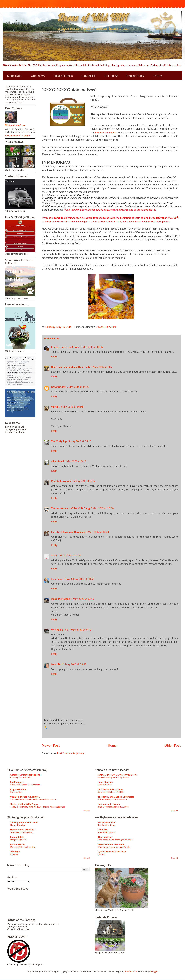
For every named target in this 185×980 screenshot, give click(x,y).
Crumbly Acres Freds (21, 777)
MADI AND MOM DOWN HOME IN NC (117, 775)
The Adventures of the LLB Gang (70, 508)
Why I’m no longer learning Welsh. (114, 847)
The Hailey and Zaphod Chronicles (116, 797)
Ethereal (14, 854)
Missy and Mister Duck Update (25, 785)
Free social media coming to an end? (115, 840)
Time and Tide (105, 837)
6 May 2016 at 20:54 (69, 555)
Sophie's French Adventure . (25, 797)
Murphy (55, 407)
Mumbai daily (17, 837)
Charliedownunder (62, 481)
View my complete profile (18, 136)
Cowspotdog (58, 387)
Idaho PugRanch (60, 599)
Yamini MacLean (17, 125)
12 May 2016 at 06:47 (74, 664)
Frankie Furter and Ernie (65, 347)
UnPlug (101, 854)
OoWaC (100, 327)
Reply (54, 357)
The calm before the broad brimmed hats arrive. (33, 799)
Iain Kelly (103, 830)
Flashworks (131, 971)
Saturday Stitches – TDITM (111, 792)
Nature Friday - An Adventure (112, 799)
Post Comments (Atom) (70, 753)
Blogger (154, 971)
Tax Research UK (107, 822)
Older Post (173, 745)
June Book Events (106, 832)
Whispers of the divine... (22, 832)
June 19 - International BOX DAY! (113, 807)
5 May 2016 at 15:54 (84, 481)
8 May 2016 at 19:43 (80, 630)
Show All (87, 810)
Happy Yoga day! (18, 840)
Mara (54, 555)
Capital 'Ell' (89, 76)
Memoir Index (135, 76)
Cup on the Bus (18, 789)
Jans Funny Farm (61, 579)
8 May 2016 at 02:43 (82, 599)
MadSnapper (17, 782)
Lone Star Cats (106, 782)
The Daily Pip (59, 441)
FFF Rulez (111, 76)
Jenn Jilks (56, 664)
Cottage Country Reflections (25, 775)
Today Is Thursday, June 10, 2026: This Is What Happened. (38, 807)
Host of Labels (63, 76)
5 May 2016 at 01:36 (92, 347)
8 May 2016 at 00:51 (82, 579)
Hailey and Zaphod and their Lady (71, 367)
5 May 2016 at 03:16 (78, 387)
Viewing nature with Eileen (24, 822)
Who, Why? (38, 76)
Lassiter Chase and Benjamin (68, 532)
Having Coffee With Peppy (24, 804)
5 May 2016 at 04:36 (72, 407)
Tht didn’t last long (107, 825)
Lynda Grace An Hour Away (112, 852)
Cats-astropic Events (109, 804)
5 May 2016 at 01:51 (102, 367)
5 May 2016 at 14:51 (75, 461)
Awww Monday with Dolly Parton (114, 777)
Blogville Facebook (106, 133)
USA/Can (111, 327)
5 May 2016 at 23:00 (102, 508)
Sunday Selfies (105, 785)
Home (112, 745)
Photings (15, 852)
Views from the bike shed (111, 844)
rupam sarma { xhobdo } (23, 830)
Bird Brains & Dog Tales (110, 789)
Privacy (158, 76)
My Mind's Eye (59, 630)
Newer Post (51, 745)
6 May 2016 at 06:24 (97, 532)
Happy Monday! (18, 825)
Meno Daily (15, 76)
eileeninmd (57, 461)
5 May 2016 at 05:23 (80, 441)
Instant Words (18, 844)
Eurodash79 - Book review (23, 847)
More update (17, 792)
